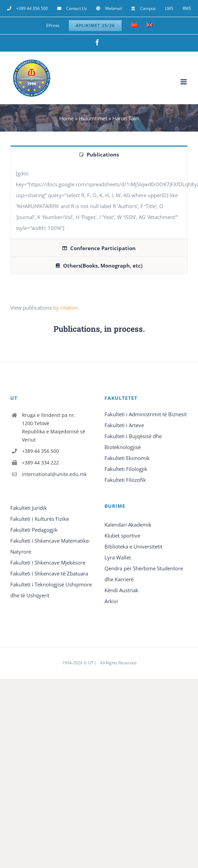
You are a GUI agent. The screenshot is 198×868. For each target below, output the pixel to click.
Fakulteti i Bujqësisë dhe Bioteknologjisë (133, 442)
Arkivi (111, 601)
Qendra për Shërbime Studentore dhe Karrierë (144, 574)
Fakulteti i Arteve (124, 425)
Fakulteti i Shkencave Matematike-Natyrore (50, 546)
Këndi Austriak (121, 590)
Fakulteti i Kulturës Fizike (40, 519)
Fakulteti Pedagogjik (34, 530)
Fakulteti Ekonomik (127, 458)
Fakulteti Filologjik (126, 469)
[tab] (99, 154)
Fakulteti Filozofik (125, 480)
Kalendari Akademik (128, 525)
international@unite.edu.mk (54, 474)
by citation (65, 308)
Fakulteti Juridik (29, 508)
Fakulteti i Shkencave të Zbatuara (49, 573)
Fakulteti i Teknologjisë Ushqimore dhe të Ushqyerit (51, 590)
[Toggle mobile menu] (184, 82)
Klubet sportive (122, 535)
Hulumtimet (93, 118)
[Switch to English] (149, 26)
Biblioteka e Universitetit (133, 546)
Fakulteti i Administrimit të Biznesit (146, 414)
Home (66, 118)
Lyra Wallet (118, 557)
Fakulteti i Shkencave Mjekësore (48, 562)
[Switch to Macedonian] (134, 26)
